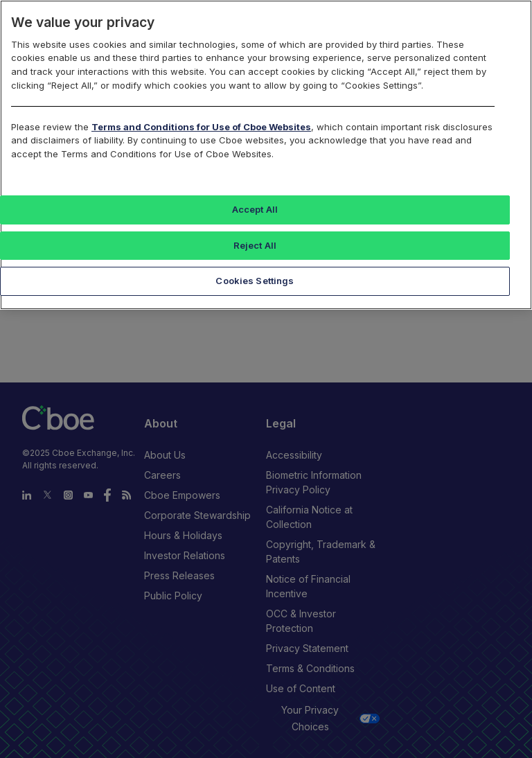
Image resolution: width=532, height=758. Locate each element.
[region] (266, 155)
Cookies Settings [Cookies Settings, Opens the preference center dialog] (255, 281)
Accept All (255, 209)
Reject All (255, 245)
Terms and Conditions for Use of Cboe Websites (201, 127)
